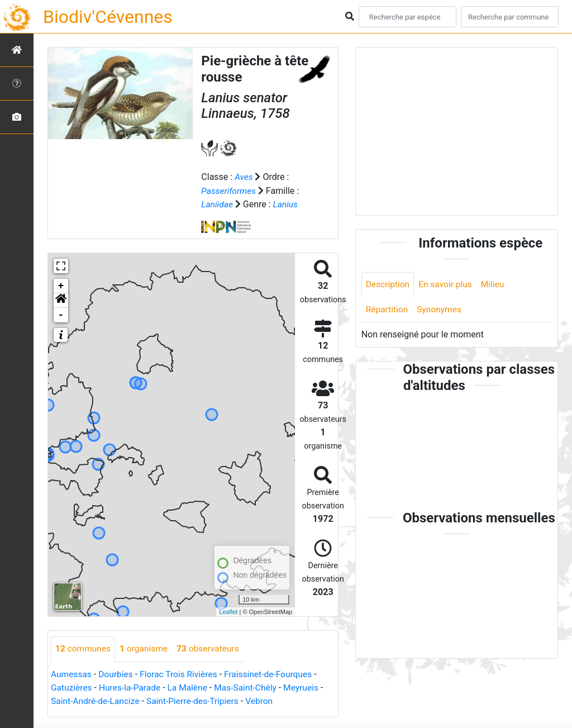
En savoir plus (448, 285)
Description (389, 285)
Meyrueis (308, 687)
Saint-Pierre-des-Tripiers (197, 700)
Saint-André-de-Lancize (97, 700)
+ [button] (61, 286)
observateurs (212, 648)
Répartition (388, 310)
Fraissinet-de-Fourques (274, 674)
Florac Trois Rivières (182, 674)
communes (84, 648)
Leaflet (228, 611)
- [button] (61, 315)
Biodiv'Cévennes (108, 17)
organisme (146, 648)
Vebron (266, 700)
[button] (61, 300)
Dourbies (118, 674)
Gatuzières (72, 687)
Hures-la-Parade (132, 687)
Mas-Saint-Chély (251, 687)
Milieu (496, 285)
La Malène (191, 687)
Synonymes (441, 310)
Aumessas (72, 674)
